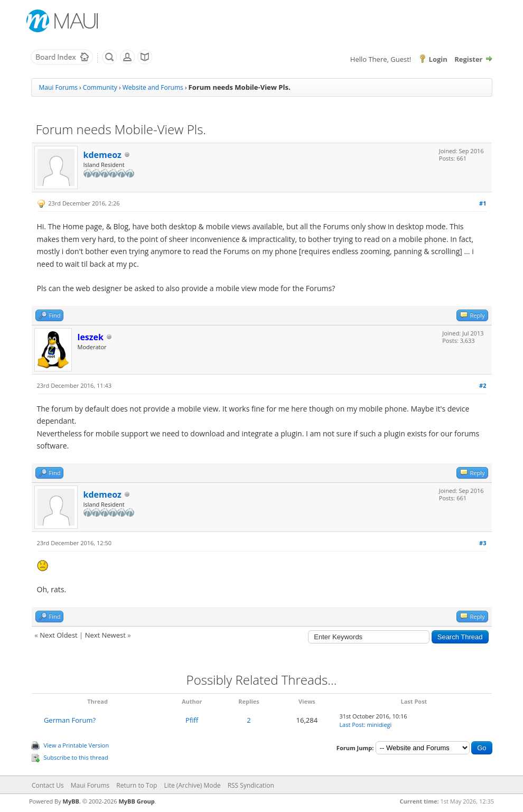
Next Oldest (58, 635)
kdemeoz (102, 155)
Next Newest (105, 635)
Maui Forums (58, 87)
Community (100, 87)
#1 (483, 203)
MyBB (71, 801)
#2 (483, 385)
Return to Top (137, 785)
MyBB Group (136, 801)
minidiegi (379, 725)
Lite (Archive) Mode (192, 785)
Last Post (351, 725)
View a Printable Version (77, 745)
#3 (483, 543)
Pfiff (192, 720)
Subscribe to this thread (76, 757)
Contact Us (48, 785)
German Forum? (70, 720)
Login (438, 59)
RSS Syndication (251, 785)
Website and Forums (153, 87)
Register (468, 59)
